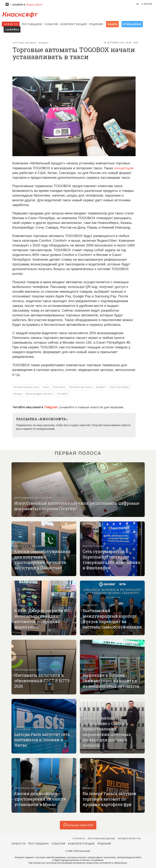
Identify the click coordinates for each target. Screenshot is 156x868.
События (51, 24)
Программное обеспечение (33, 498)
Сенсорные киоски (28, 546)
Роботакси (59, 387)
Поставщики (32, 24)
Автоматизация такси (26, 387)
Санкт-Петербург (119, 387)
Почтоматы (23, 729)
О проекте (147, 4)
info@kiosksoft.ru (129, 838)
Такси (46, 387)
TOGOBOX (62, 394)
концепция (124, 168)
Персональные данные (102, 838)
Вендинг (44, 43)
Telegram (51, 407)
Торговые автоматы (25, 43)
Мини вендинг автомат (39, 394)
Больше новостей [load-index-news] (78, 825)
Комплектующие (74, 24)
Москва (18, 394)
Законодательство (28, 670)
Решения (96, 24)
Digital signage (94, 546)
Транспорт (90, 605)
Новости (11, 24)
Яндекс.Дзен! (34, 4)
